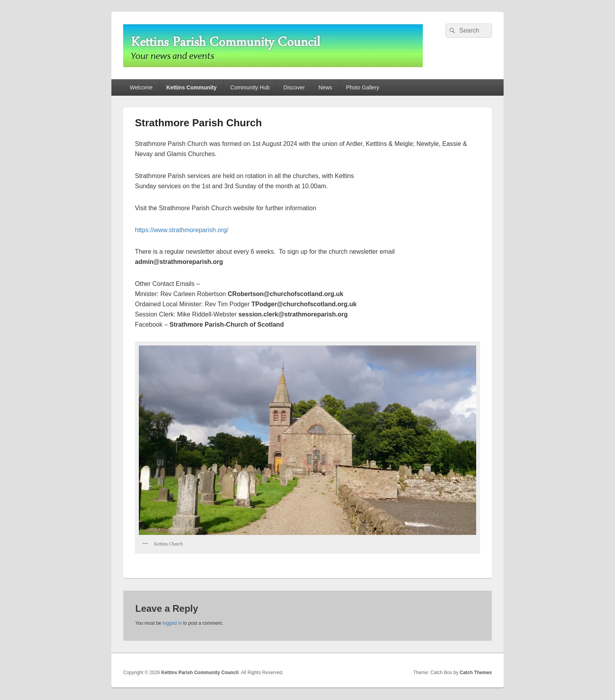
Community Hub (250, 87)
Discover (294, 87)
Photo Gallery (363, 87)
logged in (172, 623)
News (325, 87)
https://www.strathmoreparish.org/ (182, 230)
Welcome (141, 87)
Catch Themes (476, 673)
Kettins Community (191, 87)
